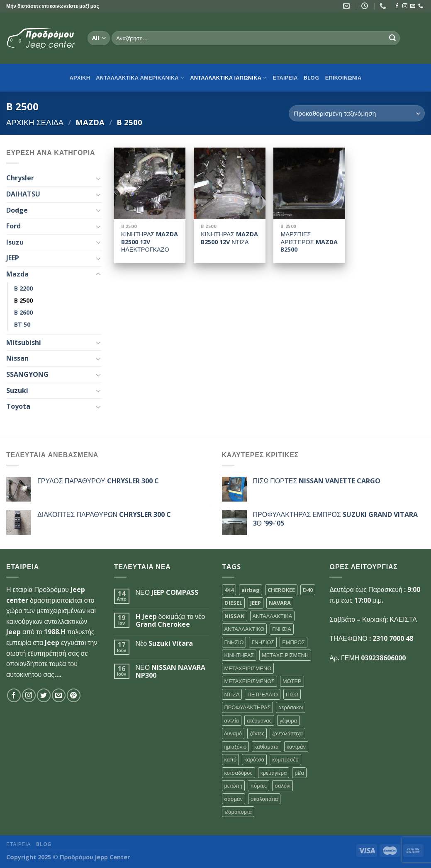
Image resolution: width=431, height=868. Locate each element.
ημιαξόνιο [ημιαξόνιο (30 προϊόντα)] (236, 747)
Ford (13, 226)
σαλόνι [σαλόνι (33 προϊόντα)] (282, 786)
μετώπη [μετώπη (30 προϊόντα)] (234, 786)
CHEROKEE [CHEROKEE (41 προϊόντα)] (281, 590)
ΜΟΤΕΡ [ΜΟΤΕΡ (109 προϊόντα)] (292, 681)
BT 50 (22, 324)
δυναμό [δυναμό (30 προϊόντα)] (233, 733)
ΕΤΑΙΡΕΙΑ (285, 78)
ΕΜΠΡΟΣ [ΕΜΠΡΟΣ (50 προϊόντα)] (293, 642)
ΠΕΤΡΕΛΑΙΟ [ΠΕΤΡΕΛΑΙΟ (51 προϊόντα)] (262, 694)
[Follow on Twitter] (44, 695)
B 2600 (23, 312)
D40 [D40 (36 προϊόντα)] (308, 590)
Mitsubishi (24, 342)
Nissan (17, 358)
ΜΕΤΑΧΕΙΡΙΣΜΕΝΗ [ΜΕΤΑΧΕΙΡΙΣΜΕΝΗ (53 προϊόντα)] (285, 655)
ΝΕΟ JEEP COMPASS (167, 593)
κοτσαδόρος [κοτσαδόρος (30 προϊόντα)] (239, 773)
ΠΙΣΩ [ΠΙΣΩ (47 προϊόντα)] (292, 694)
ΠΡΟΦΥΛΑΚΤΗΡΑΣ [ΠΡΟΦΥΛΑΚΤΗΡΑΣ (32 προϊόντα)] (248, 707)
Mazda (90, 122)
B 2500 (23, 300)
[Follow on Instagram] (405, 6)
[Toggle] (98, 178)
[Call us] (421, 6)
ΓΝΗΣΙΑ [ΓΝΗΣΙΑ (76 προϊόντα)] (282, 629)
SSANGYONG (27, 374)
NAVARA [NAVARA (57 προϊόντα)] (280, 603)
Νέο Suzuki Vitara (164, 644)
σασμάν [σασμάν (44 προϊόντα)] (234, 799)
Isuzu (15, 242)
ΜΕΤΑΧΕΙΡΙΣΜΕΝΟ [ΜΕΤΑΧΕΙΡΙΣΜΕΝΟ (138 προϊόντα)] (248, 668)
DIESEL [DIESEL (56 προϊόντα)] (233, 603)
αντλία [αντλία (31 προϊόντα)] (232, 720)
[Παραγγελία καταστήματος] (357, 113)
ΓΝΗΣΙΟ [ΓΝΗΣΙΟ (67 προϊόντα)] (234, 642)
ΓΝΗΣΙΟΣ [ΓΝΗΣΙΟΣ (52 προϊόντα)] (263, 642)
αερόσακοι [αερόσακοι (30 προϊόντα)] (291, 707)
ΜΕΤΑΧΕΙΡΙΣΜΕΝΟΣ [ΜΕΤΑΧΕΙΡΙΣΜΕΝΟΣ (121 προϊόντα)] (250, 681)
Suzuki (17, 390)
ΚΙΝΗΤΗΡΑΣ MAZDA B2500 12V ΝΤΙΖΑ (229, 238)
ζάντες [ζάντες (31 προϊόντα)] (257, 733)
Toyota (18, 406)
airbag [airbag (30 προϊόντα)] (251, 590)
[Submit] (392, 38)
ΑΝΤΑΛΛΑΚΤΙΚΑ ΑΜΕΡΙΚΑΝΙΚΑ (140, 78)
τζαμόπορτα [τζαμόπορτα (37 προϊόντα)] (238, 812)
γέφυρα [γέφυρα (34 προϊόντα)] (288, 720)
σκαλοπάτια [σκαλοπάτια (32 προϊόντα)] (264, 799)
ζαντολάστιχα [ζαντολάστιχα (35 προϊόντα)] (287, 733)
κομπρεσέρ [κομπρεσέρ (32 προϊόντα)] (285, 759)
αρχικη (80, 78)
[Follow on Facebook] (397, 6)
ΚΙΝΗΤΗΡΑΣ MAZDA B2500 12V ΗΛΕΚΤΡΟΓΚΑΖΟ (150, 242)
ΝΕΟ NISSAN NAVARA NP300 (171, 672)
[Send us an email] (413, 6)
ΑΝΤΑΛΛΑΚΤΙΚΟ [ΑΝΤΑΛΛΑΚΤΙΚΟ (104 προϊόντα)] (245, 629)
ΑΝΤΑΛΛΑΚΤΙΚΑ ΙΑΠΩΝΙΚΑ (228, 78)
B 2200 (23, 288)
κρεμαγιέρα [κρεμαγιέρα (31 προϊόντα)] (274, 773)
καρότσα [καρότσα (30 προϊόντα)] (254, 759)
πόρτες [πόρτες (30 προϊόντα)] (258, 786)
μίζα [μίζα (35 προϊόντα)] (299, 773)
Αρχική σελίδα (35, 122)
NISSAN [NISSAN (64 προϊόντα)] (235, 616)
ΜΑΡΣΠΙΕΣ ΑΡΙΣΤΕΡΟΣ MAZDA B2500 (309, 242)
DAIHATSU (23, 194)
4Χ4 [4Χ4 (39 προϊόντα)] (229, 590)
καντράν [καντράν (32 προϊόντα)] (296, 747)
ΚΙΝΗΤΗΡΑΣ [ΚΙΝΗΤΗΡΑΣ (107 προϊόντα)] (239, 655)
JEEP (13, 258)
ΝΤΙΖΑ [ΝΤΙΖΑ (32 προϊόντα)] (232, 694)
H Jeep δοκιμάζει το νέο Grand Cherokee (170, 621)
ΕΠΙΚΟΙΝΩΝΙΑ (343, 78)
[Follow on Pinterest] (74, 695)
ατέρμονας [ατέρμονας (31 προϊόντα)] (259, 720)
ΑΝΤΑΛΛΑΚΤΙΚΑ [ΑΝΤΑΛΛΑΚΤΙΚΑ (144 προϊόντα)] (273, 616)
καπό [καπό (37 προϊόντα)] (231, 759)
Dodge (17, 210)
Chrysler (20, 178)
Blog (312, 78)
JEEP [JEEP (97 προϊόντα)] (256, 603)
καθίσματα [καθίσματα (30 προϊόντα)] (267, 747)
